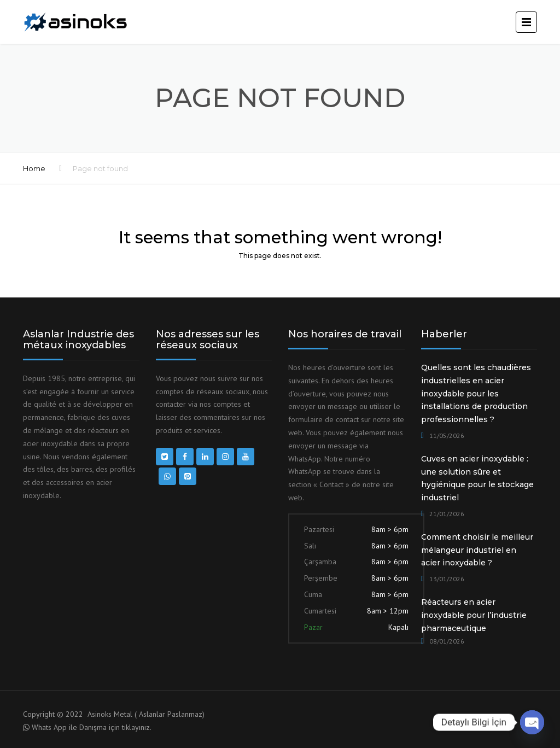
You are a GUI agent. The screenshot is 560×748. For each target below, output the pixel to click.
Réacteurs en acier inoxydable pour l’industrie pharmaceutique (474, 615)
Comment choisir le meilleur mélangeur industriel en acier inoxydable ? (477, 550)
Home (34, 168)
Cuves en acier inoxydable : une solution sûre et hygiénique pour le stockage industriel (477, 478)
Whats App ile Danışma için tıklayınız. (92, 727)
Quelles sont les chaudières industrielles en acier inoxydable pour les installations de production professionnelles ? (476, 393)
